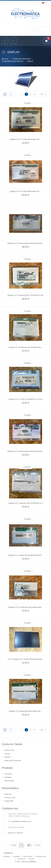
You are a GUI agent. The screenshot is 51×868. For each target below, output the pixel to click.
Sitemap (31, 859)
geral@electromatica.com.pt (22, 821)
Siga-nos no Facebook (16, 833)
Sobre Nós (8, 794)
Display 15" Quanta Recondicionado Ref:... (25, 711)
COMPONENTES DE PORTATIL (13, 61)
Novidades (8, 777)
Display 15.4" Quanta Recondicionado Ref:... (25, 555)
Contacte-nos (21, 859)
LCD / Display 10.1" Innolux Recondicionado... (26, 659)
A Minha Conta (9, 750)
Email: (10, 821)
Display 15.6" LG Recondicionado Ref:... (25, 191)
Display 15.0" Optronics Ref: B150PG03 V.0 (25, 503)
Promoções (8, 774)
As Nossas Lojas (10, 798)
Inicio (6, 59)
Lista (11, 94)
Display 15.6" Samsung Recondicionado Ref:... (26, 243)
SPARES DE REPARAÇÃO (22, 59)
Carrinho (7, 754)
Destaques (7, 856)
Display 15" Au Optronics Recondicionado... (25, 347)
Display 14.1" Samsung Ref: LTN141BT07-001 (26, 295)
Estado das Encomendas (13, 761)
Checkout (8, 757)
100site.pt (33, 862)
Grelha (5, 94)
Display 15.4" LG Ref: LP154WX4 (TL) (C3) (25, 399)
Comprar (27, 103)
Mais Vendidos (9, 781)
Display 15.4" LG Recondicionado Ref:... (25, 139)
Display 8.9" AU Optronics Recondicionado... (26, 607)
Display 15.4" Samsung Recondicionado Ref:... (26, 451)
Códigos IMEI (9, 801)
